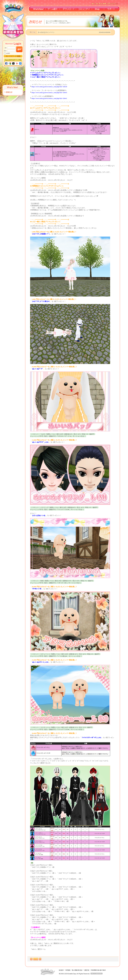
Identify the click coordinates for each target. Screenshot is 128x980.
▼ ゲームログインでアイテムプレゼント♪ (45, 73)
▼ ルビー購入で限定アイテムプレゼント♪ (45, 77)
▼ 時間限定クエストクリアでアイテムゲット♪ (47, 75)
